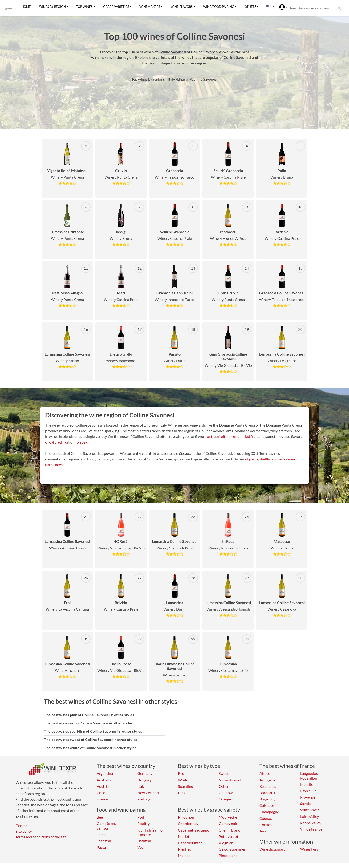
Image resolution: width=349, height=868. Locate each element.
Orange (225, 799)
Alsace (265, 773)
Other (224, 786)
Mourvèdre (228, 817)
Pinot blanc (228, 855)
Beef (100, 817)
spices (232, 436)
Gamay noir (228, 823)
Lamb (101, 834)
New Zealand (148, 793)
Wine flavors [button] (182, 7)
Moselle (307, 784)
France (102, 799)
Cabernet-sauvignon (195, 830)
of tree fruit (216, 436)
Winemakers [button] (150, 7)
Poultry (143, 823)
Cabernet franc (190, 843)
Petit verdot (228, 836)
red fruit (63, 442)
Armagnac (268, 780)
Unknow (226, 793)
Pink (182, 793)
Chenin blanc (229, 830)
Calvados (267, 805)
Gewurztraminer (232, 849)
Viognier (226, 843)
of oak (50, 442)
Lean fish (104, 841)
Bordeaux (267, 793)
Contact (22, 826)
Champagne (269, 812)
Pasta (101, 847)
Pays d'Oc (308, 791)
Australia (104, 780)
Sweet (224, 773)
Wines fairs (309, 849)
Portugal (144, 799)
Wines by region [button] (52, 7)
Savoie (305, 803)
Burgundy (267, 799)
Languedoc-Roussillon (310, 776)
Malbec (184, 855)
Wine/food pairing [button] (219, 7)
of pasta (252, 459)
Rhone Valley (311, 823)
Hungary (144, 780)
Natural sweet (230, 780)
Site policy (24, 831)
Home (26, 7)
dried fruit (250, 436)
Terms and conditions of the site (41, 837)
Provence (308, 797)
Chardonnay (188, 823)
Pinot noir (186, 817)
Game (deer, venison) (106, 826)
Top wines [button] (84, 7)
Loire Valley (309, 816)
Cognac (266, 818)
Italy (141, 786)
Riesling (184, 849)
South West (310, 810)
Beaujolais (268, 786)
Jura (263, 831)
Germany (145, 773)
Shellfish (144, 841)
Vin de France (311, 829)
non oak (81, 442)
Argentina (105, 773)
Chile (101, 793)
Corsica (266, 825)
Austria (103, 786)
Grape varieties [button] (116, 7)
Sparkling (186, 786)
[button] (269, 7)
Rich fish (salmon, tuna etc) (151, 832)
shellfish (266, 459)
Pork (141, 817)
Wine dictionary (272, 849)
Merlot (184, 836)
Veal (141, 847)
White (183, 780)
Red (181, 773)
